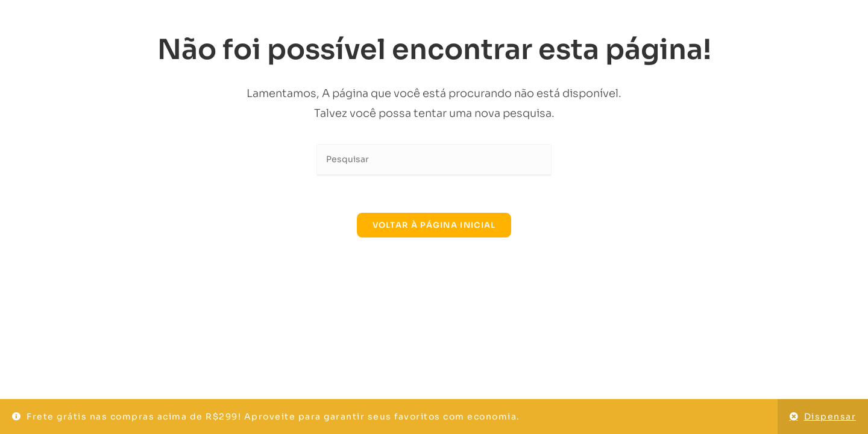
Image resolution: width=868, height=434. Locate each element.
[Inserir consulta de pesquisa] (434, 160)
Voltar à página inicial (434, 225)
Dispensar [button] (830, 417)
